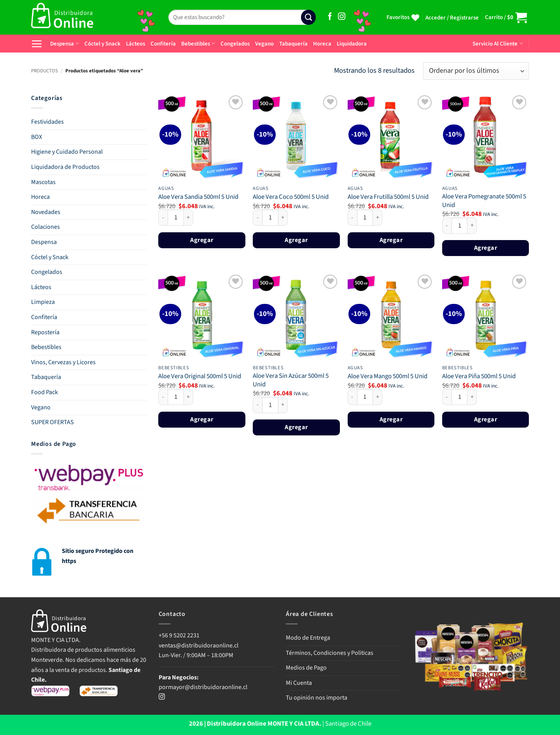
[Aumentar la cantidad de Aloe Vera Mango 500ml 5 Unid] (378, 397)
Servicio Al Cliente (498, 44)
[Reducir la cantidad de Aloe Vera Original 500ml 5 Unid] (163, 397)
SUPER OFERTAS (52, 422)
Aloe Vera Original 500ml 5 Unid (200, 377)
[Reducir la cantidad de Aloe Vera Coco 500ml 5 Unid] (257, 218)
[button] (452, 18)
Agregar (202, 240)
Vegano (264, 44)
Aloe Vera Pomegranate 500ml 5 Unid (484, 201)
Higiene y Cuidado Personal (67, 152)
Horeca (322, 44)
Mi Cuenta (299, 683)
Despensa (65, 44)
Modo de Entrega (308, 638)
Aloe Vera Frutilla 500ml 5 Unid (388, 197)
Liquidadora (352, 44)
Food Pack (45, 392)
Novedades (46, 212)
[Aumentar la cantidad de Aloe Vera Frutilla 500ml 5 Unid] (378, 218)
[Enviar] (308, 17)
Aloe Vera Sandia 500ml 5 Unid (198, 197)
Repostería (45, 332)
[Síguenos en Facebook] (330, 17)
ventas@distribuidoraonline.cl (199, 646)
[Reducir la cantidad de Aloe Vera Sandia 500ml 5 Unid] (163, 218)
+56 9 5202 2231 (179, 635)
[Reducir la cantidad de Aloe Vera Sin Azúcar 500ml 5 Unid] (257, 405)
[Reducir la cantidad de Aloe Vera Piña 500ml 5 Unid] (447, 397)
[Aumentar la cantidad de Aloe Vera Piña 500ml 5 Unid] (472, 397)
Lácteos (136, 44)
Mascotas (43, 182)
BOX (37, 137)
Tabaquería (293, 44)
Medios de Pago (306, 668)
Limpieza (43, 302)
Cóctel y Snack (102, 44)
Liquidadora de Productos (65, 167)
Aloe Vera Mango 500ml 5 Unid (388, 377)
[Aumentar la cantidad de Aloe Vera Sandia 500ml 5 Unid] (189, 218)
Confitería (163, 44)
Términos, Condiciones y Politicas (330, 653)
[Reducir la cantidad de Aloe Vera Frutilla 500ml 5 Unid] (352, 218)
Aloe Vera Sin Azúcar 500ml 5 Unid (291, 380)
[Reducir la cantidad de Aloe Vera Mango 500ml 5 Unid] (352, 397)
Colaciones (45, 227)
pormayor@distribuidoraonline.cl (203, 687)
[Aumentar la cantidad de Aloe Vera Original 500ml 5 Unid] (189, 397)
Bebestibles (198, 44)
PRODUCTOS (45, 71)
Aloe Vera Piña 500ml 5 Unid (479, 377)
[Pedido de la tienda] (476, 71)
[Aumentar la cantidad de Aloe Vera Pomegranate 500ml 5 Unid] (472, 226)
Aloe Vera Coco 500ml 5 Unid (291, 197)
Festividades (47, 122)
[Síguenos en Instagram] (342, 17)
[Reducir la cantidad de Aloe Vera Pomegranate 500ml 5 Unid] (447, 226)
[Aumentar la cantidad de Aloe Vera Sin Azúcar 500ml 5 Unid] (283, 405)
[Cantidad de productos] (176, 218)
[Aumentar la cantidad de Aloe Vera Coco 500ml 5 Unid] (283, 218)
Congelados (235, 44)
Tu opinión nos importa (317, 698)
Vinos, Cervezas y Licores (63, 362)
